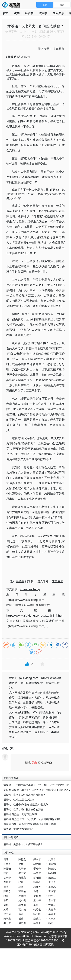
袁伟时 (22, 896)
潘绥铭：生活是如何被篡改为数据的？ (24, 795)
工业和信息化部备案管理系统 (35, 945)
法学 (17, 13)
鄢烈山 (37, 864)
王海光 (52, 882)
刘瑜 (6, 909)
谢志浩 (22, 923)
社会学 (28, 605)
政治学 (43, 13)
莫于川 (52, 919)
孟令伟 (37, 900)
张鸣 (21, 882)
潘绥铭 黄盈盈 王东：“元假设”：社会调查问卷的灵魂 (32, 819)
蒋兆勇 (22, 905)
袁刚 (21, 914)
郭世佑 (22, 891)
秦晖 (6, 859)
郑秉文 (37, 919)
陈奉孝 (7, 891)
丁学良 (7, 864)
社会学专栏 (43, 605)
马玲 (36, 891)
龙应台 (52, 859)
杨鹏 (21, 887)
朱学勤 (7, 919)
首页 (6, 13)
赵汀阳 (37, 878)
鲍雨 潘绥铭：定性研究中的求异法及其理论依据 (30, 824)
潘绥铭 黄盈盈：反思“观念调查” (21, 814)
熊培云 (52, 896)
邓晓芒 (37, 887)
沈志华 (7, 878)
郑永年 (37, 859)
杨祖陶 (52, 873)
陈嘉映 (7, 868)
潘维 (21, 919)
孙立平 (37, 923)
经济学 (29, 13)
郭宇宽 (22, 873)
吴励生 (52, 914)
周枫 (6, 905)
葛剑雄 (22, 909)
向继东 (22, 878)
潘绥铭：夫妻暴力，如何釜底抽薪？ (23, 844)
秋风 (6, 900)
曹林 (21, 864)
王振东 (52, 891)
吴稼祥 (52, 909)
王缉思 (52, 887)
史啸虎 (37, 896)
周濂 (6, 887)
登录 (34, 763)
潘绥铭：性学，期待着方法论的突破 (23, 809)
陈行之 (22, 859)
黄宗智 (22, 868)
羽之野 (7, 923)
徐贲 (6, 873)
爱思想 (12, 5)
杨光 (51, 923)
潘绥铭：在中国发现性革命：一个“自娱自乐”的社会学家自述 (36, 785)
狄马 (6, 896)
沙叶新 (52, 905)
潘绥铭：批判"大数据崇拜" (18, 829)
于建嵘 (37, 868)
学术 (18, 605)
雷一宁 (52, 900)
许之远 (7, 914)
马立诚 (37, 873)
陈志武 (52, 868)
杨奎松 (37, 882)
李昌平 (7, 882)
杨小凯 (37, 914)
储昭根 (37, 909)
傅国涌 (52, 864)
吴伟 (36, 905)
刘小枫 (22, 900)
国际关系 (58, 13)
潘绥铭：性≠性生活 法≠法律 (19, 800)
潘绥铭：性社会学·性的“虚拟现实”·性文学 (26, 804)
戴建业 (52, 878)
